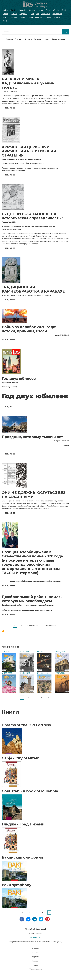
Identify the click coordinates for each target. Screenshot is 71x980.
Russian (14, 10)
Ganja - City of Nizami (21, 758)
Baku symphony (17, 885)
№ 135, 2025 (25, 652)
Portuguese (35, 14)
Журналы (28, 39)
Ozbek (5, 21)
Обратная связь (58, 39)
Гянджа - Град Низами (23, 824)
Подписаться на (3, 631)
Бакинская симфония (22, 857)
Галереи (38, 39)
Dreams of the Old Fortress (26, 725)
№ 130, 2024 (42, 673)
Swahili (58, 17)
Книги (46, 39)
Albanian (39, 17)
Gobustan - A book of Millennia (30, 791)
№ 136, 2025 (7, 652)
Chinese (14, 14)
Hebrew (23, 17)
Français (23, 10)
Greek (31, 17)
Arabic (56, 10)
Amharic (5, 17)
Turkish (48, 10)
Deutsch (32, 10)
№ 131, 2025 (25, 673)
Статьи (18, 39)
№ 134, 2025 (42, 652)
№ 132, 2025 (7, 673)
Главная (9, 39)
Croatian (49, 17)
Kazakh (14, 17)
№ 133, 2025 (60, 652)
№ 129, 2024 (60, 673)
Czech (64, 10)
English (5, 10)
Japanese (24, 14)
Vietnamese (58, 14)
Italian (40, 10)
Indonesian (46, 14)
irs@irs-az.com (35, 937)
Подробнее (10, 108)
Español (5, 14)
